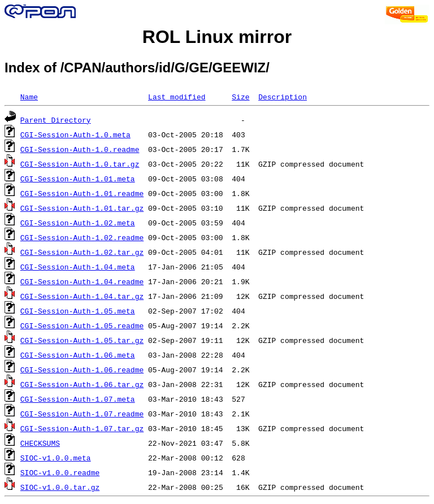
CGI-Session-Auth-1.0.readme (80, 149)
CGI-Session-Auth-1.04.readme (82, 281)
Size (240, 97)
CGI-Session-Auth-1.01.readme (82, 193)
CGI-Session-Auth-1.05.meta (78, 311)
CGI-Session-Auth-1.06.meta (78, 355)
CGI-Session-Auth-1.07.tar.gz (82, 428)
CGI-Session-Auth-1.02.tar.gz (82, 252)
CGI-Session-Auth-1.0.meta (75, 134)
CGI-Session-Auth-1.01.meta (78, 179)
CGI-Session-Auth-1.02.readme (82, 237)
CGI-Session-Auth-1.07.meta (78, 399)
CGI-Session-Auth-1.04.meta (78, 267)
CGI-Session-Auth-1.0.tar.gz (80, 164)
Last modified (177, 97)
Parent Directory (56, 120)
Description (283, 97)
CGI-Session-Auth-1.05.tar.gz (82, 340)
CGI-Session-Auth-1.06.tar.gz (82, 384)
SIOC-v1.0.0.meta (56, 458)
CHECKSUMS (40, 443)
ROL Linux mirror (217, 37)
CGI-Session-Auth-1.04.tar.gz (82, 296)
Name (29, 97)
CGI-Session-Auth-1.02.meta (78, 223)
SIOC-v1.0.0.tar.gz (60, 487)
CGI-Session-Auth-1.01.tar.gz (82, 208)
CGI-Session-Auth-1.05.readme (82, 325)
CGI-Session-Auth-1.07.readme (82, 414)
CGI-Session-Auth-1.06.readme (82, 370)
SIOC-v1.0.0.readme (60, 472)
